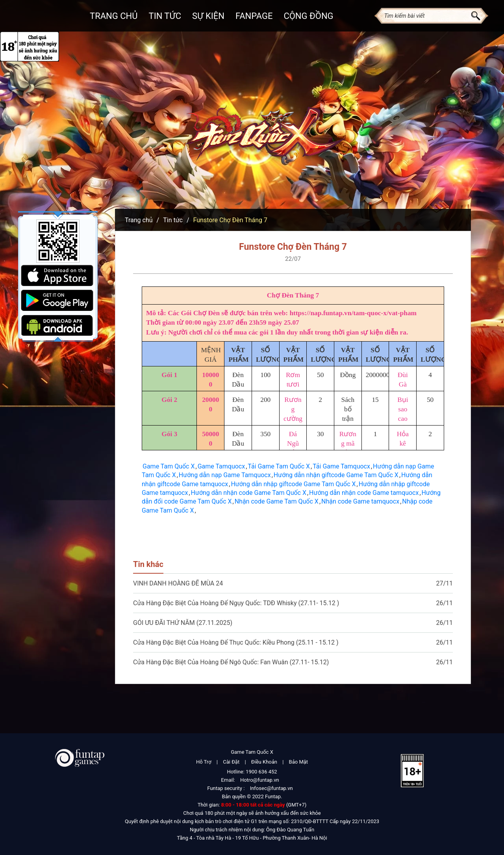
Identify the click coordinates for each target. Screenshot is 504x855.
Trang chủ (114, 16)
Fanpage (254, 16)
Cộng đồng (308, 16)
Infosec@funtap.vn (271, 788)
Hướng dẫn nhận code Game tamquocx (364, 493)
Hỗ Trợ (204, 762)
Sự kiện (208, 16)
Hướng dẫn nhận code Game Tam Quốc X (249, 493)
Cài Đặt (231, 762)
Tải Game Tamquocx (341, 466)
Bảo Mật (298, 762)
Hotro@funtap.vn (260, 780)
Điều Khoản (264, 762)
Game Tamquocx (221, 466)
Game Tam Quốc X (169, 466)
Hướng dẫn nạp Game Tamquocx (225, 475)
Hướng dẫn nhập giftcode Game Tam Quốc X (293, 484)
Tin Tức (165, 16)
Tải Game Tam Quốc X (279, 466)
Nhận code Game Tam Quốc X (277, 501)
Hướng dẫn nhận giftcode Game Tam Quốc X (336, 475)
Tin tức (173, 220)
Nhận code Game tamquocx (360, 501)
